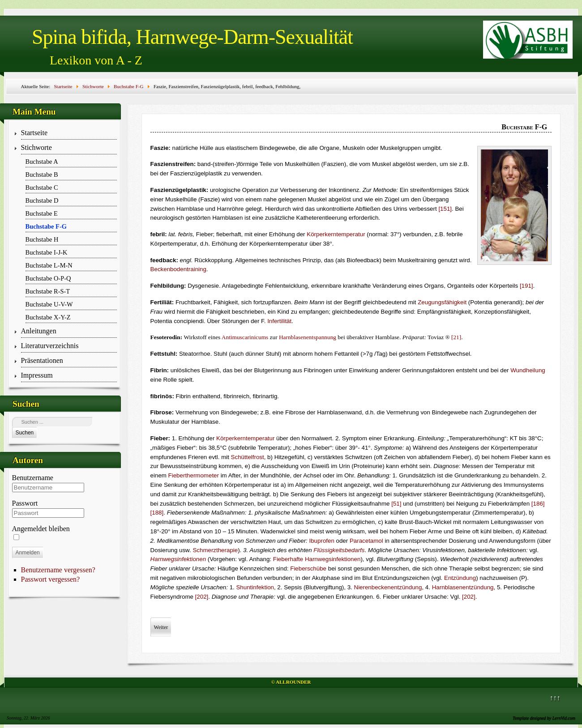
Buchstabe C (42, 187)
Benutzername (33, 478)
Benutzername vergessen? (58, 570)
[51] (396, 504)
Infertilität (279, 321)
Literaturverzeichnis (50, 346)
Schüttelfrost (248, 457)
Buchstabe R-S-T (48, 291)
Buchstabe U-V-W (49, 304)
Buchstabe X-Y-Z (48, 317)
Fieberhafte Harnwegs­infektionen (317, 559)
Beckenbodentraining (178, 269)
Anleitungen (39, 331)
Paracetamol (366, 541)
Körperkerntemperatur (336, 234)
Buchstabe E (42, 213)
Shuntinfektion (255, 587)
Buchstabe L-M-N (49, 265)
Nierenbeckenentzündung (388, 587)
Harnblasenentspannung (308, 337)
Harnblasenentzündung (463, 587)
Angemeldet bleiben (41, 529)
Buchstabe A (42, 162)
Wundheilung (528, 370)
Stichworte (36, 147)
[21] (456, 337)
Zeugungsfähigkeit (442, 302)
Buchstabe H (42, 239)
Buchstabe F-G (46, 226)
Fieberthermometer (194, 475)
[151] (445, 209)
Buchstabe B (42, 175)
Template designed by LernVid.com (544, 718)
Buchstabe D (42, 200)
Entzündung (460, 578)
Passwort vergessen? (51, 579)
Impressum (37, 375)
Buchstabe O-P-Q (48, 278)
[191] (526, 286)
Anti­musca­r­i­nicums (245, 337)
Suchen (25, 433)
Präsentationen (42, 360)
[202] (202, 597)
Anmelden (28, 553)
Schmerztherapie (215, 550)
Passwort (25, 503)
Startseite (34, 133)
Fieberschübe (308, 568)
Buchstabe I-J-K (47, 252)
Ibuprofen (322, 541)
